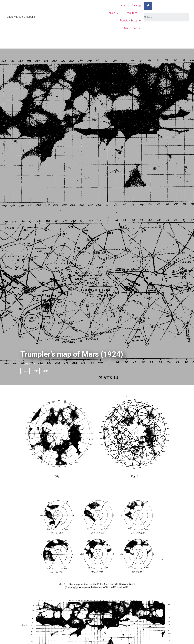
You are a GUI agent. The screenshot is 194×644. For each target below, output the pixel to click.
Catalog (136, 5)
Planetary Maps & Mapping (20, 17)
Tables (113, 13)
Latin (35, 371)
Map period (132, 28)
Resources (133, 13)
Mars (46, 371)
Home (121, 5)
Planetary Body (130, 21)
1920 (25, 371)
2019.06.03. (40, 364)
